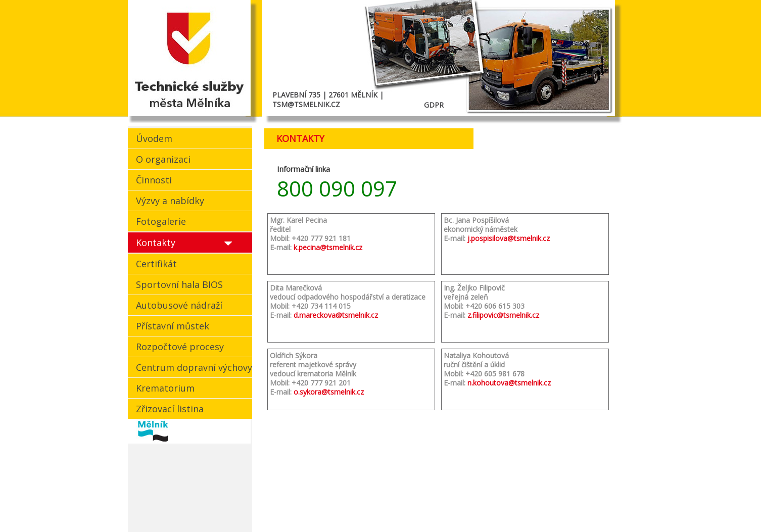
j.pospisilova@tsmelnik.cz (509, 238)
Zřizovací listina (170, 409)
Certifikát (156, 264)
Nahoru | (526, 501)
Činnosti (154, 180)
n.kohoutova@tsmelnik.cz (509, 383)
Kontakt (488, 501)
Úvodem (154, 138)
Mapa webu (588, 501)
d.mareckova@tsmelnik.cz (336, 315)
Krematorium (165, 388)
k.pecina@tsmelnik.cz (328, 247)
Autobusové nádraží (179, 305)
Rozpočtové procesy (180, 347)
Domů (454, 501)
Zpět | (555, 501)
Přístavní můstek (173, 326)
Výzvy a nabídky (170, 201)
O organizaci (163, 159)
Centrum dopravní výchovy (194, 367)
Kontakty (156, 243)
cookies (141, 501)
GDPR (434, 105)
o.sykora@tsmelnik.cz (329, 392)
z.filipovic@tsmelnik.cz (503, 315)
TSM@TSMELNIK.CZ (306, 104)
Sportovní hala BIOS (179, 284)
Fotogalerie (161, 221)
